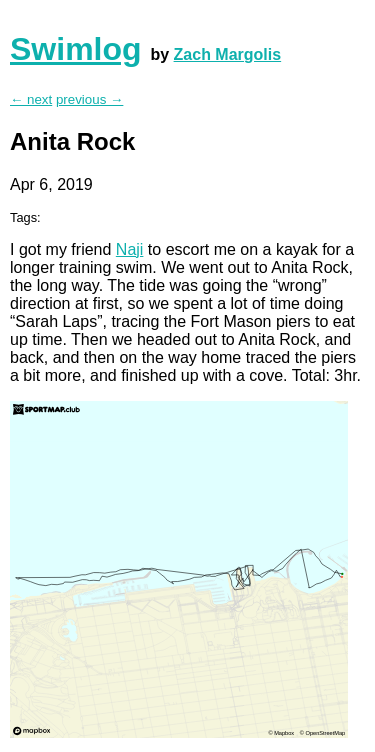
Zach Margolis (228, 54)
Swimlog (76, 49)
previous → (89, 99)
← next (31, 99)
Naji (130, 249)
